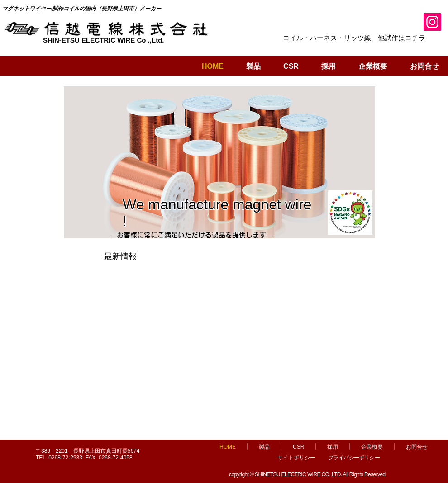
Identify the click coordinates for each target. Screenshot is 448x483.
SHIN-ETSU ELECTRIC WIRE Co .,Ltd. (104, 40)
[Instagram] (432, 22)
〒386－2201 (55, 451)
